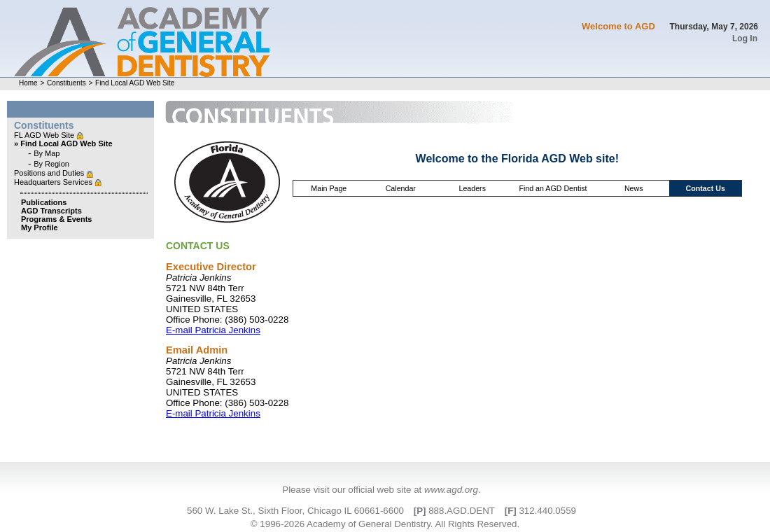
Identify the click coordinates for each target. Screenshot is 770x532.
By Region (51, 164)
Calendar (401, 188)
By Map (47, 153)
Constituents (66, 83)
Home (28, 83)
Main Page (329, 188)
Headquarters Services (54, 182)
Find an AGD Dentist (553, 188)
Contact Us (706, 188)
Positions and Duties (50, 173)
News (634, 188)
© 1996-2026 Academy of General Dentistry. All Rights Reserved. (385, 524)
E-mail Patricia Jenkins (213, 330)
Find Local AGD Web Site (135, 83)
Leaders (472, 188)
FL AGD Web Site (45, 135)
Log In (745, 38)
